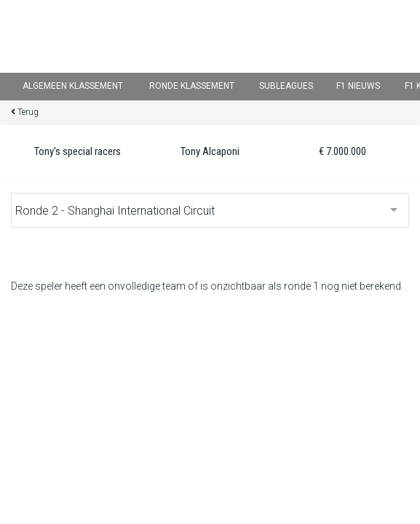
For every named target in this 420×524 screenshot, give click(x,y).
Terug (28, 112)
